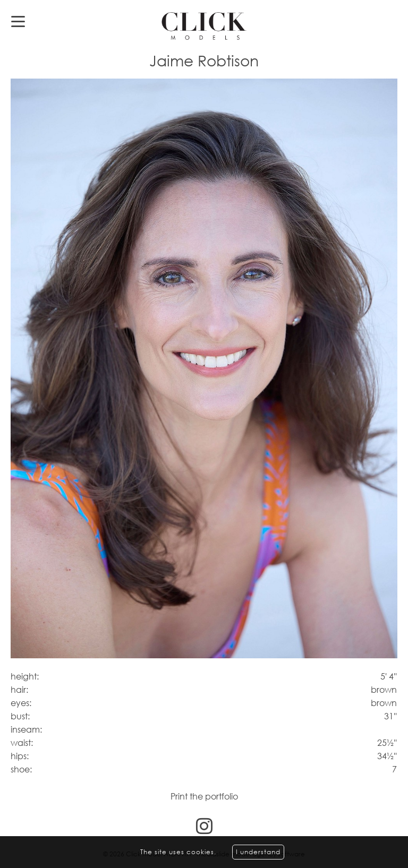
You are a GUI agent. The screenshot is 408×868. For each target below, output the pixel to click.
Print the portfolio (204, 796)
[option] (204, 369)
